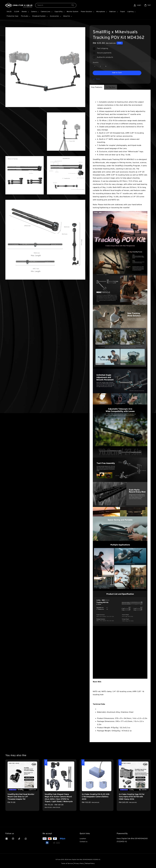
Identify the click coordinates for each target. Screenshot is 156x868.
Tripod (122, 12)
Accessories (54, 16)
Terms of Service (67, 864)
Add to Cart (117, 73)
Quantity (96, 63)
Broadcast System (39, 16)
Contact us (84, 842)
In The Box (111, 87)
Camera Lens (46, 12)
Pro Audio (25, 16)
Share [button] (96, 79)
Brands (24, 12)
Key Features (97, 87)
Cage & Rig (59, 12)
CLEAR (17, 12)
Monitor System (73, 12)
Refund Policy (90, 864)
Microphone (101, 12)
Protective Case (13, 16)
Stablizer (113, 12)
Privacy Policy (79, 864)
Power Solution (86, 12)
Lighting (130, 12)
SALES (9, 12)
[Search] (73, 5)
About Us (67, 16)
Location (83, 839)
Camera (34, 12)
